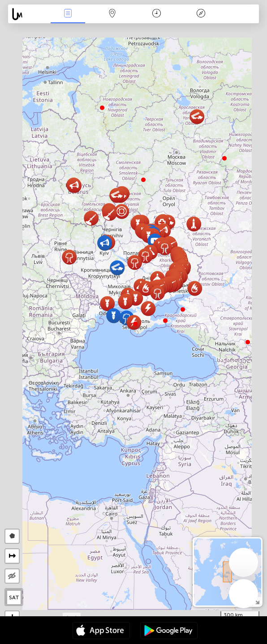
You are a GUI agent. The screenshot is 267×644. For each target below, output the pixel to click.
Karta (112, 14)
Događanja (68, 14)
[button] (165, 321)
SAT (14, 597)
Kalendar (157, 14)
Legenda (201, 14)
